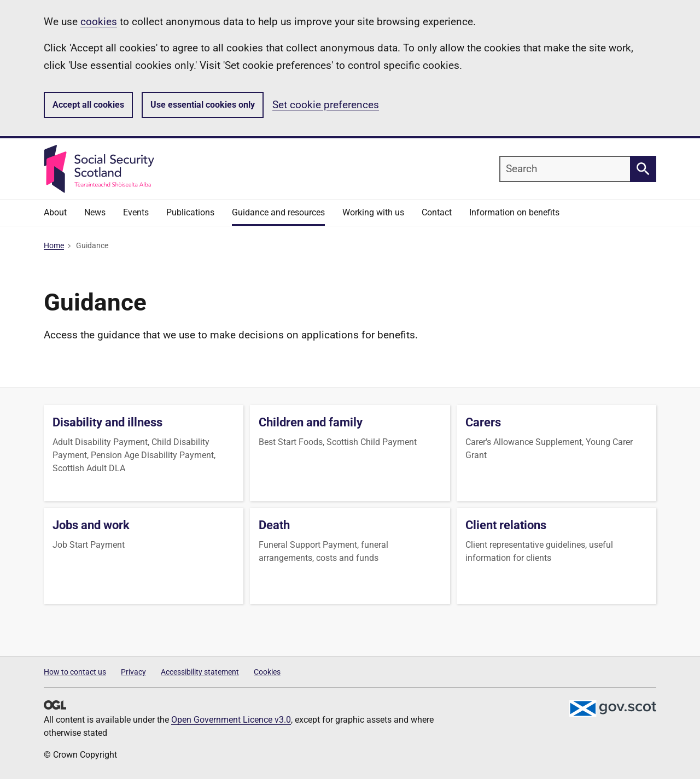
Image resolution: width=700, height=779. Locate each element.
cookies (99, 22)
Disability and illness (107, 422)
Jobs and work (91, 525)
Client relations (506, 525)
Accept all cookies (88, 105)
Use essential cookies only (203, 105)
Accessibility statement (200, 672)
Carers (483, 422)
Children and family (311, 422)
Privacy (133, 672)
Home (54, 245)
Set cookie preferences (326, 105)
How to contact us (75, 672)
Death (274, 525)
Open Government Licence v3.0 (231, 720)
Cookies (267, 672)
